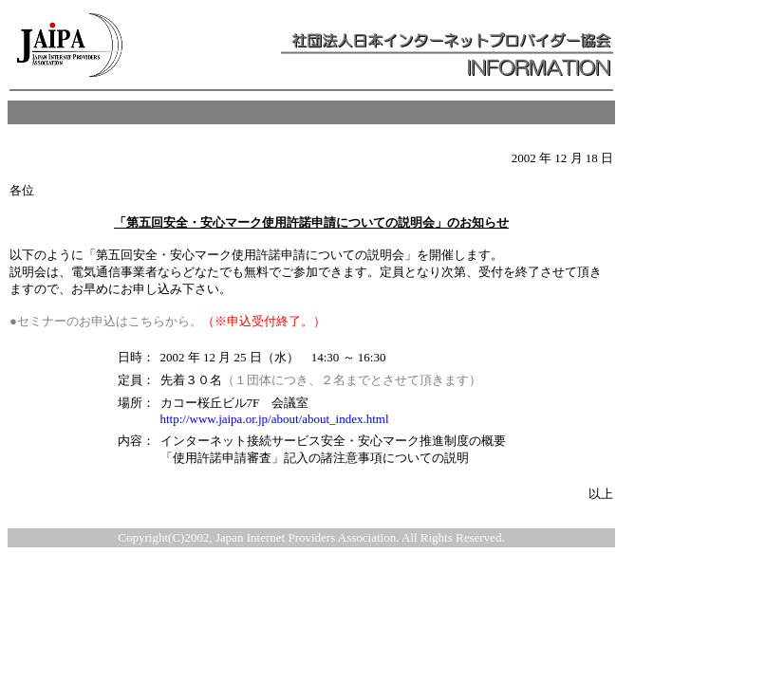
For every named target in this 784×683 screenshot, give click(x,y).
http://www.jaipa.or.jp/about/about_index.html (275, 419)
